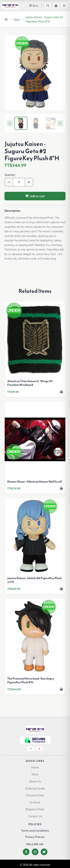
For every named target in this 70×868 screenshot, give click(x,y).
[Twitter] (44, 852)
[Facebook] (26, 852)
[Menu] (64, 6)
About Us (35, 781)
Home (35, 767)
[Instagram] (35, 852)
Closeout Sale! (35, 795)
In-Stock (35, 802)
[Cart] (56, 6)
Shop (17, 19)
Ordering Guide (35, 788)
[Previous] (10, 123)
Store (35, 774)
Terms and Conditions (35, 830)
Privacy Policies (35, 837)
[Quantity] (19, 182)
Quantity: (10, 175)
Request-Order (35, 809)
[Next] (60, 123)
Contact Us (35, 816)
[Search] (48, 6)
